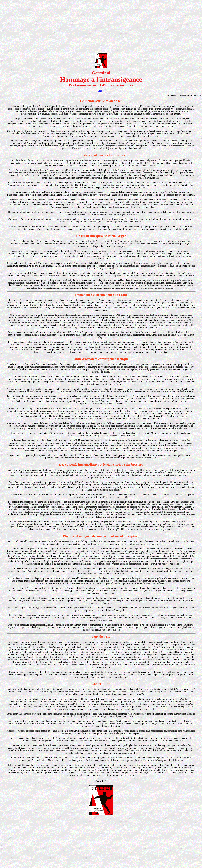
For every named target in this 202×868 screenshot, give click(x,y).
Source (101, 91)
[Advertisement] (101, 21)
